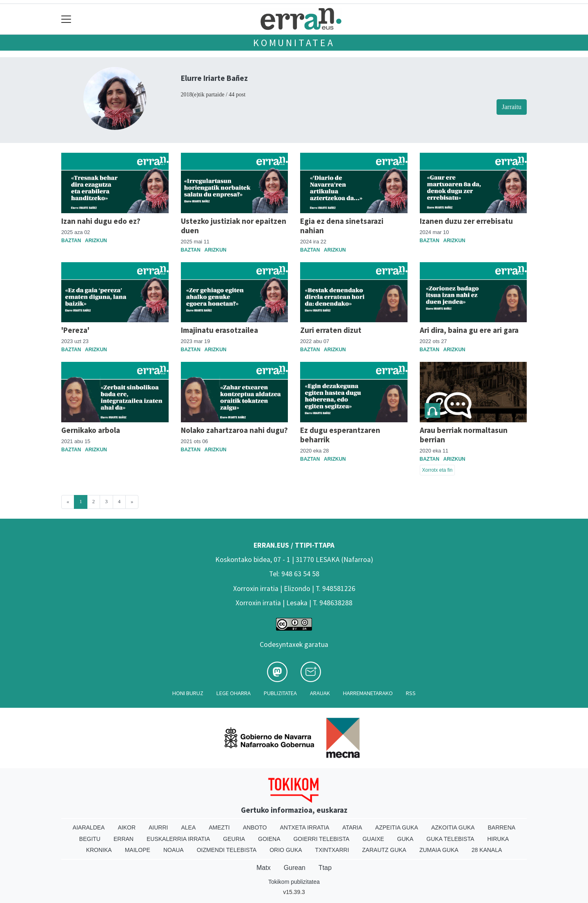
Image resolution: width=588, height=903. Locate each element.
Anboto (255, 827)
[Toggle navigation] (66, 19)
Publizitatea (280, 693)
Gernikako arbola (91, 430)
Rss (411, 693)
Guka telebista (450, 839)
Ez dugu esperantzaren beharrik (340, 435)
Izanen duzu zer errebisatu (466, 221)
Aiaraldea (89, 827)
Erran (124, 839)
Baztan (71, 241)
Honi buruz (188, 693)
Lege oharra (234, 693)
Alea (188, 827)
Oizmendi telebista (227, 850)
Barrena (501, 827)
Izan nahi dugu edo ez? (101, 221)
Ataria (352, 827)
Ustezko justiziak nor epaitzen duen (234, 226)
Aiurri (158, 827)
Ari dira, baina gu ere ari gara (469, 330)
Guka (405, 839)
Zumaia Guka (439, 850)
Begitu (90, 839)
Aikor (127, 827)
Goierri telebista (321, 839)
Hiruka (498, 839)
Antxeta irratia (305, 827)
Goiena (269, 839)
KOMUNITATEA (294, 43)
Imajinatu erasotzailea (219, 330)
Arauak (320, 693)
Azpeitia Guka (397, 827)
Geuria (234, 839)
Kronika (99, 850)
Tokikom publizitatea (294, 882)
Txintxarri (332, 850)
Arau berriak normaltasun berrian (464, 435)
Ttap (325, 868)
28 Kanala (487, 850)
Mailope (138, 850)
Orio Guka (286, 850)
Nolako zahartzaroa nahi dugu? (234, 430)
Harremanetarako (368, 693)
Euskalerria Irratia (178, 839)
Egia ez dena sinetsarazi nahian (342, 226)
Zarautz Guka (384, 850)
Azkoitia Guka (453, 827)
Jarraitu (512, 107)
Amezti (219, 827)
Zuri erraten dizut (331, 330)
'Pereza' (75, 330)
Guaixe (373, 839)
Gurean (295, 868)
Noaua (174, 850)
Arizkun (96, 241)
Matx (264, 868)
